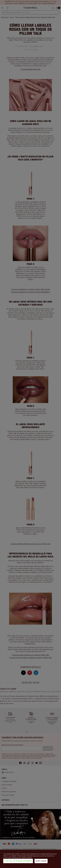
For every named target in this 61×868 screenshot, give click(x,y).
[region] (30, 859)
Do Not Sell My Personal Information (18, 861)
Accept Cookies (41, 861)
